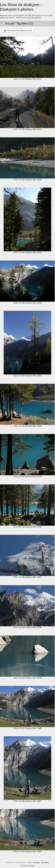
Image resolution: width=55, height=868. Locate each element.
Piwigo (32, 866)
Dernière (45, 862)
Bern (24, 23)
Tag (19, 23)
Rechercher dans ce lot (20, 30)
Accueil (10, 23)
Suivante (36, 862)
